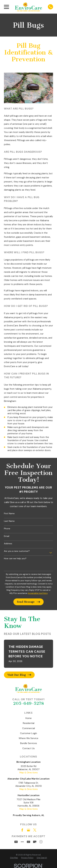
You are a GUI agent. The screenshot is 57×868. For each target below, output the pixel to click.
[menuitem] (14, 858)
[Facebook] (22, 830)
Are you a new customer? (17, 551)
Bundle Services (29, 743)
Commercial (28, 728)
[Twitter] (35, 830)
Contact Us (28, 748)
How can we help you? (15, 559)
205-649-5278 (28, 703)
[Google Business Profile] (28, 830)
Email (7, 536)
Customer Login (28, 733)
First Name (9, 514)
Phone (7, 529)
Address (8, 544)
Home (28, 718)
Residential (29, 723)
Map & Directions (29, 773)
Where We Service (28, 738)
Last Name (9, 521)
